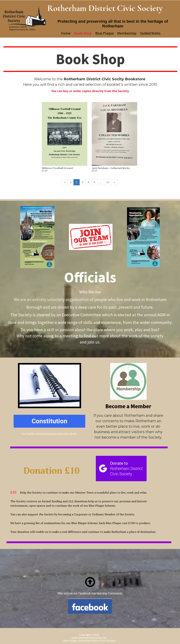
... (101, 182)
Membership (127, 33)
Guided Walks (151, 33)
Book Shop (83, 33)
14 (108, 182)
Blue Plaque (104, 33)
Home (66, 33)
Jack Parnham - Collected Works (111, 168)
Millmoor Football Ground (57, 168)
